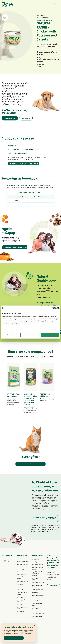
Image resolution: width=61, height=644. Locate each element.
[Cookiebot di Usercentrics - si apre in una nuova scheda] (52, 308)
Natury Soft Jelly (21, 604)
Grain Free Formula (22, 574)
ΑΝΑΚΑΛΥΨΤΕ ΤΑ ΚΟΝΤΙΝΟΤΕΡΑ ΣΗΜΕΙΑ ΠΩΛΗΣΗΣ (18, 247)
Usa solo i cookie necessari (11, 335)
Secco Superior (36, 562)
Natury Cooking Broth (37, 601)
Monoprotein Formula (22, 567)
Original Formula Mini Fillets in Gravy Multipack (37, 574)
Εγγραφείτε (53, 518)
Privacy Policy (45, 531)
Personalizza (31, 335)
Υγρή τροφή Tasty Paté (22, 597)
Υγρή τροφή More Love (37, 608)
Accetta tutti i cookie (50, 335)
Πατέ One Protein (21, 587)
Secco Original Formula (23, 562)
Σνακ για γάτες (35, 611)
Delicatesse (35, 592)
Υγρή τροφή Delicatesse (38, 595)
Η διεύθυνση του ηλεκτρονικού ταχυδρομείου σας (44, 517)
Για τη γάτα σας (37, 556)
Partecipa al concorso (14, 638)
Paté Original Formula (22, 582)
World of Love (7, 556)
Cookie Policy (16, 324)
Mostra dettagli (52, 330)
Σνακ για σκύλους (21, 612)
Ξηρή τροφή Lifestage (22, 564)
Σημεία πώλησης (10, 118)
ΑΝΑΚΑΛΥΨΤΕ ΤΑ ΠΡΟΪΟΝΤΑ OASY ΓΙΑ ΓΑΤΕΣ (30, 464)
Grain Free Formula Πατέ (23, 590)
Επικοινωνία (26, 118)
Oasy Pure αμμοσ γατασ (38, 614)
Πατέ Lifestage (20, 584)
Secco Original (35, 559)
